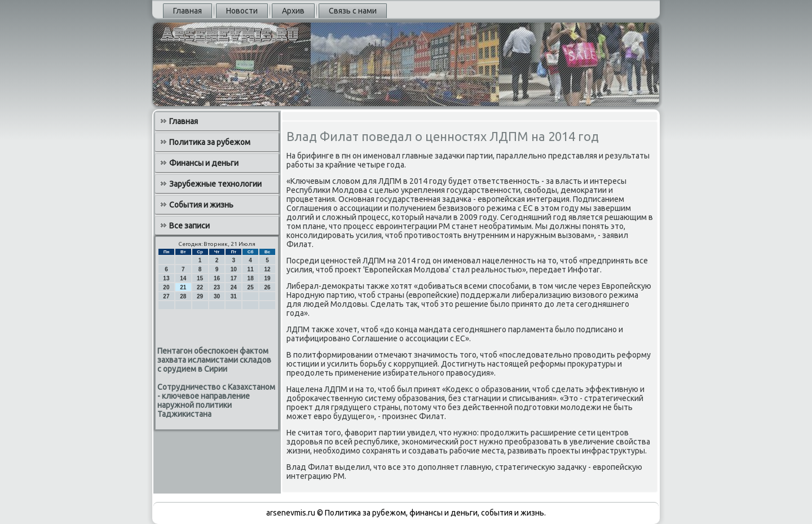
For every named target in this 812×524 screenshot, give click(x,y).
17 (234, 278)
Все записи (189, 226)
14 (183, 278)
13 (166, 278)
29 (200, 296)
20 (166, 287)
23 (217, 287)
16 (217, 278)
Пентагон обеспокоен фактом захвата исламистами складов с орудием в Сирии (214, 360)
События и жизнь (201, 205)
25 (251, 287)
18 (251, 278)
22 (200, 287)
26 (267, 287)
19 (267, 278)
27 (166, 296)
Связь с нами (353, 11)
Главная (187, 11)
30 (217, 296)
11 (251, 269)
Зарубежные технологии (215, 184)
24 (234, 287)
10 (234, 269)
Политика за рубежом (210, 142)
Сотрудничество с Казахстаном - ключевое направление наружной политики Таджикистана (216, 400)
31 (234, 296)
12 (267, 269)
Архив (293, 11)
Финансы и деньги (204, 163)
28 (183, 296)
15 (200, 278)
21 (183, 287)
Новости (242, 11)
